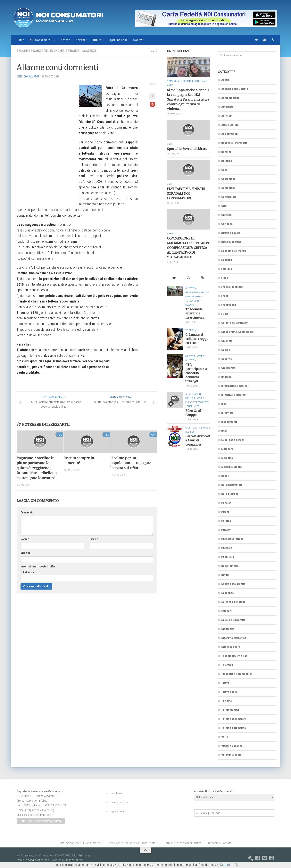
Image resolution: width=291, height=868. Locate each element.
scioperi (226, 611)
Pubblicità (228, 557)
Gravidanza (228, 368)
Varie (225, 737)
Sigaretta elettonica (234, 638)
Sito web (25, 553)
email (264, 40)
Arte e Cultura (230, 125)
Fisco (225, 278)
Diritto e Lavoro (231, 233)
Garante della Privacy (234, 323)
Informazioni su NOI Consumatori (80, 843)
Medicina (227, 458)
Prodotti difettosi (232, 539)
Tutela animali (230, 710)
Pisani (225, 512)
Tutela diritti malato (234, 728)
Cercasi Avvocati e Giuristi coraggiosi (198, 440)
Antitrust (227, 116)
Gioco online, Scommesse (237, 332)
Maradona (227, 449)
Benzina (226, 152)
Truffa (225, 683)
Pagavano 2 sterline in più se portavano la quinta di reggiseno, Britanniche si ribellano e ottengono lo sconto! (37, 468)
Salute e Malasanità (233, 584)
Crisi (224, 206)
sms (256, 40)
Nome (25, 539)
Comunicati (228, 188)
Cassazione (228, 179)
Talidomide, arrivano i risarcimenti (195, 313)
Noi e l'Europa (230, 494)
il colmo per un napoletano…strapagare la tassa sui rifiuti (131, 463)
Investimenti (229, 422)
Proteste (227, 548)
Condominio (229, 197)
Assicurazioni (230, 134)
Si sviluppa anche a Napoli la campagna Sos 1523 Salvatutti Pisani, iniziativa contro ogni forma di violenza (188, 99)
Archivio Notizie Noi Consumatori (215, 791)
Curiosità (227, 224)
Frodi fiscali (229, 305)
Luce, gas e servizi (233, 440)
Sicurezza (228, 629)
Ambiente (227, 107)
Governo (227, 359)
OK (236, 865)
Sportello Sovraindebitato (187, 149)
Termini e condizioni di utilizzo (183, 843)
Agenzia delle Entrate (235, 89)
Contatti (139, 40)
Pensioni (227, 503)
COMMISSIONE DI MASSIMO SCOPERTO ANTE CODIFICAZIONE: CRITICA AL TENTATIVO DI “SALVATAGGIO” (188, 248)
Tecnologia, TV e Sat (234, 656)
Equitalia (227, 260)
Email (94, 539)
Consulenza (116, 793)
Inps (224, 404)
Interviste (227, 413)
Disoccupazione (231, 242)
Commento (27, 512)
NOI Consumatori (41, 40)
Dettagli (225, 865)
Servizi (80, 40)
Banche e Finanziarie (32, 51)
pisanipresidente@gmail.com (34, 815)
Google (226, 350)
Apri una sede (119, 40)
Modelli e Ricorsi (232, 467)
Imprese (226, 377)
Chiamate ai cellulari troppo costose (197, 339)
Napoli (225, 476)
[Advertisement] (46, 140)
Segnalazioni (116, 811)
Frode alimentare (232, 287)
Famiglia (227, 269)
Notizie (65, 40)
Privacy (226, 530)
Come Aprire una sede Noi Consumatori (132, 843)
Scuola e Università (233, 620)
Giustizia (227, 341)
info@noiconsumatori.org (40, 810)
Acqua (225, 80)
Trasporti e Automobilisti (237, 674)
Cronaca (226, 215)
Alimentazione (230, 98)
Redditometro (230, 566)
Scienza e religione (233, 602)
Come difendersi (119, 802)
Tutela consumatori (233, 719)
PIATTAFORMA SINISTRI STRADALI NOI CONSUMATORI (186, 194)
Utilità (97, 40)
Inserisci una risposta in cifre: (38, 566)
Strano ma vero (231, 647)
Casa (224, 170)
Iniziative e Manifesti (234, 395)
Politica (226, 521)
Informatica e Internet (235, 386)
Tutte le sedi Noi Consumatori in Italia (41, 821)
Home (20, 40)
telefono (273, 40)
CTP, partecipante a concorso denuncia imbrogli (196, 373)
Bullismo (227, 161)
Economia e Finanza (65, 51)
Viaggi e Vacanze (232, 746)
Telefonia (227, 665)
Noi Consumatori (232, 485)
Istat (224, 431)
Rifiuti (225, 575)
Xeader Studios (75, 860)
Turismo (227, 701)
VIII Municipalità (231, 755)
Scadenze (89, 51)
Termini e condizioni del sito (33, 860)
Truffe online (229, 692)
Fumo (225, 314)
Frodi (225, 296)
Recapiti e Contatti (220, 843)
